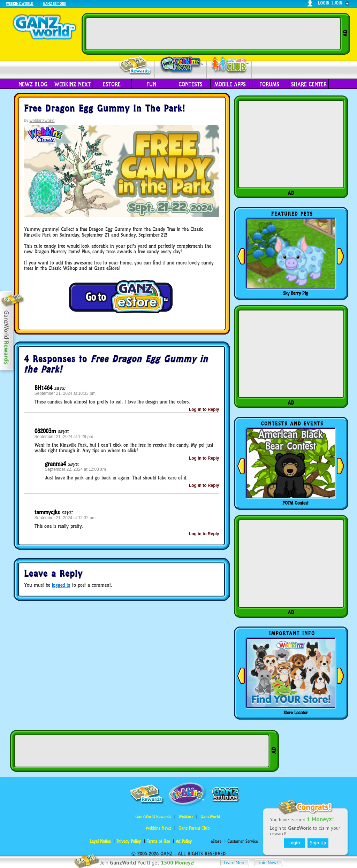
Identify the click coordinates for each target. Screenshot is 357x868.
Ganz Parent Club (194, 828)
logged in (61, 585)
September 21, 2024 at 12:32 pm (65, 518)
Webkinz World (20, 3)
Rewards (135, 66)
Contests (191, 84)
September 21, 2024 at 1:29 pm (64, 437)
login (324, 3)
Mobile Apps (230, 84)
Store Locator (296, 713)
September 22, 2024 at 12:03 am (75, 469)
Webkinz (186, 817)
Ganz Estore (54, 3)
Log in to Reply (204, 409)
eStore (112, 84)
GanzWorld (210, 817)
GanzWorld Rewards (153, 817)
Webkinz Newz (181, 65)
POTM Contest (295, 503)
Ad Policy (184, 841)
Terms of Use (158, 841)
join (339, 3)
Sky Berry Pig (295, 293)
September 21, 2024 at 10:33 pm (65, 393)
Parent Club (229, 65)
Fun (151, 84)
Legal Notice (100, 841)
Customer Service (242, 841)
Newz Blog (33, 84)
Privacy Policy (129, 841)
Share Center (309, 84)
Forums (269, 84)
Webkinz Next (73, 84)
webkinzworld (42, 121)
